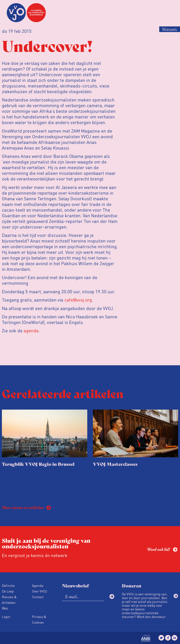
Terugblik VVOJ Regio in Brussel (38, 464)
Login (6, 617)
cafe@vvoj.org (78, 300)
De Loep (8, 591)
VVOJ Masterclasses (115, 464)
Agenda (38, 585)
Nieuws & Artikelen (9, 600)
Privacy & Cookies (39, 619)
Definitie (8, 585)
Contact (38, 597)
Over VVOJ (40, 591)
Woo (5, 608)
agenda (31, 330)
